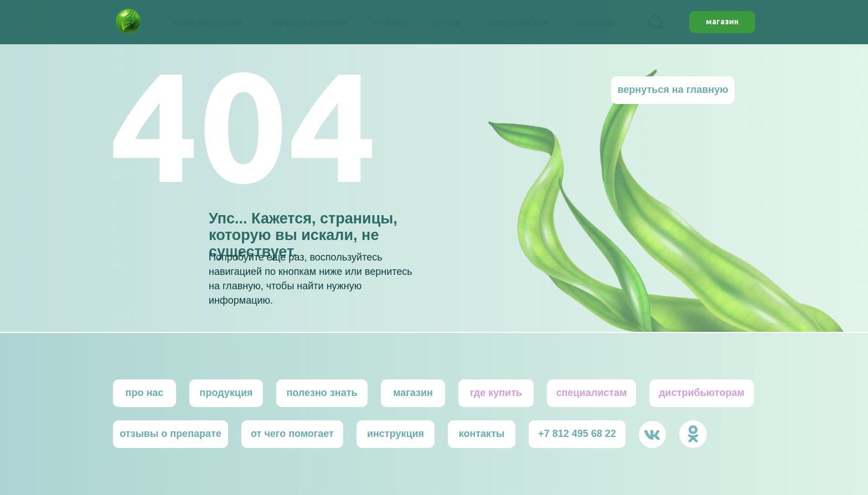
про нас (145, 393)
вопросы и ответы (309, 22)
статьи (447, 22)
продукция (226, 393)
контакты (595, 22)
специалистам (518, 22)
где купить (496, 393)
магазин (413, 393)
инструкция (396, 434)
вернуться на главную (673, 90)
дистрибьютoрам (702, 393)
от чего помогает (292, 434)
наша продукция (209, 22)
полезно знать (322, 393)
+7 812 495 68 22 (577, 434)
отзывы (390, 22)
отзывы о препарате (170, 434)
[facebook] (656, 22)
